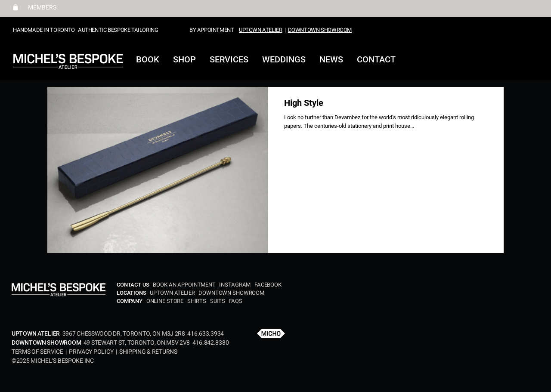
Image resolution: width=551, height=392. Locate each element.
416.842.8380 (211, 343)
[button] (15, 7)
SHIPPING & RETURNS (148, 352)
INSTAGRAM (235, 285)
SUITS (218, 301)
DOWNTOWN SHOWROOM (320, 30)
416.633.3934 (206, 334)
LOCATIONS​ (132, 293)
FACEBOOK (268, 285)
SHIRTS (197, 301)
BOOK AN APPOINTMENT (185, 285)
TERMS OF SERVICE (39, 352)
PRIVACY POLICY (91, 352)
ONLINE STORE (166, 301)
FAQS (236, 301)
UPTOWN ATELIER (261, 30)
